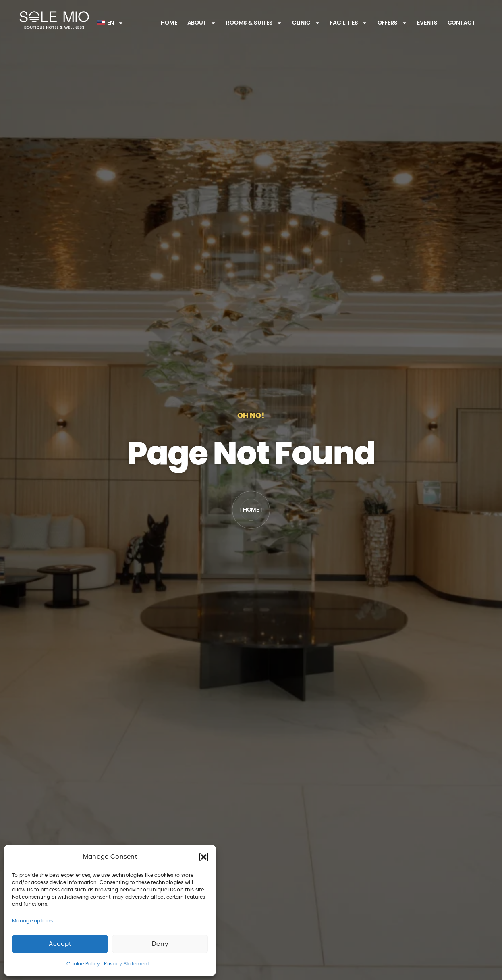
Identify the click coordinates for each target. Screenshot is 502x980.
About (202, 23)
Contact (461, 23)
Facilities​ (349, 23)
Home (169, 23)
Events (427, 23)
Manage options (32, 921)
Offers (392, 23)
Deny (160, 944)
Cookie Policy (83, 964)
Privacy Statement (127, 964)
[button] (204, 857)
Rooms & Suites (254, 23)
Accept (60, 944)
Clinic (306, 23)
